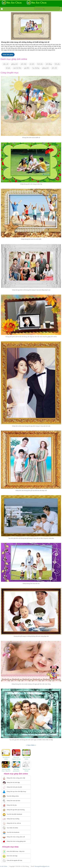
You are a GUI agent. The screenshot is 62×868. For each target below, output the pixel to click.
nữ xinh (32, 64)
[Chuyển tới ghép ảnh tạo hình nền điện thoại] (16, 792)
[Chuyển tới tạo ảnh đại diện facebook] (16, 814)
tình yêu (57, 64)
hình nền (40, 64)
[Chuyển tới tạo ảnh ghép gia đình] (16, 810)
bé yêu (8, 68)
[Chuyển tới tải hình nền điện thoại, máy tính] (16, 851)
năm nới (6, 64)
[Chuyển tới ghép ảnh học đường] (16, 819)
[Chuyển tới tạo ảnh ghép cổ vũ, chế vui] (16, 823)
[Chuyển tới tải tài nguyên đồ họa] (16, 860)
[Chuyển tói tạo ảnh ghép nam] (16, 801)
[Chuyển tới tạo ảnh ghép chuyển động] (16, 796)
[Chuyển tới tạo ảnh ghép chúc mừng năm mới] (16, 837)
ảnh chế (54, 68)
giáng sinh (14, 64)
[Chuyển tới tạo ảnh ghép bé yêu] (16, 805)
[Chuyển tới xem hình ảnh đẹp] (16, 856)
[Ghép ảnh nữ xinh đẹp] (16, 783)
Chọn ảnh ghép (8, 55)
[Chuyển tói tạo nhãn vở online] (16, 828)
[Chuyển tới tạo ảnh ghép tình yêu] (16, 787)
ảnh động (49, 64)
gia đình (27, 68)
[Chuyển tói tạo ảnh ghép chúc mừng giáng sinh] (16, 841)
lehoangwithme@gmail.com (42, 866)
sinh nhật (24, 64)
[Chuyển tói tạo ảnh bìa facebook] (16, 832)
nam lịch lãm (17, 68)
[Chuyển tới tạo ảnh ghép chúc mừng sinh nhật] (16, 778)
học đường (36, 68)
